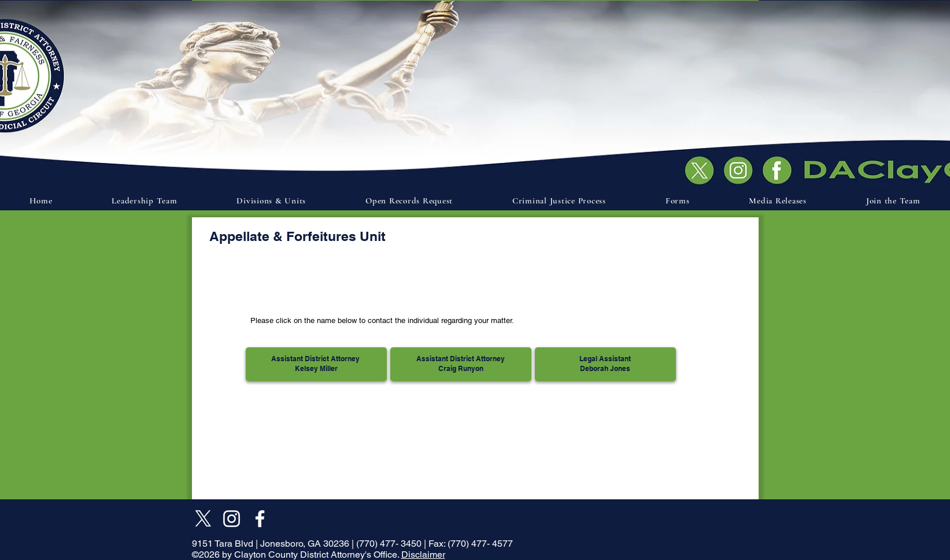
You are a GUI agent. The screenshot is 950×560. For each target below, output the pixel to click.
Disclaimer (423, 555)
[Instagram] (232, 519)
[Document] (780, 169)
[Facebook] (260, 519)
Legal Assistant (605, 359)
